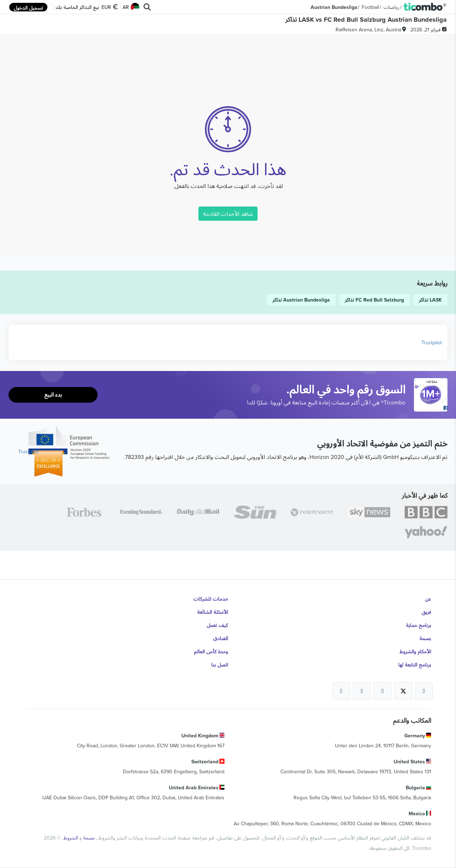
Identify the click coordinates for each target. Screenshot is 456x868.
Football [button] (370, 7)
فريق (426, 612)
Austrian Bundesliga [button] (334, 7)
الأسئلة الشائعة (213, 612)
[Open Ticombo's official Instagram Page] (383, 691)
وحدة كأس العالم (211, 652)
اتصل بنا (220, 665)
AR (131, 7)
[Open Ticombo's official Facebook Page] (432, 408)
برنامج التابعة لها (415, 665)
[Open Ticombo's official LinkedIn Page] (341, 691)
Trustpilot (432, 343)
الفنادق (221, 638)
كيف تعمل (217, 625)
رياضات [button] (391, 7)
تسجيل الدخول (28, 8)
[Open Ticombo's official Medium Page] (362, 691)
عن (428, 599)
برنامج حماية (418, 625)
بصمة (425, 638)
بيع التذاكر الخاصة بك (77, 7)
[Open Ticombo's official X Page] (403, 691)
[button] (425, 7)
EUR (110, 7)
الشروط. (69, 838)
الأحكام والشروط (415, 652)
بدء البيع (53, 395)
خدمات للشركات (211, 599)
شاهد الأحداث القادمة (228, 214)
